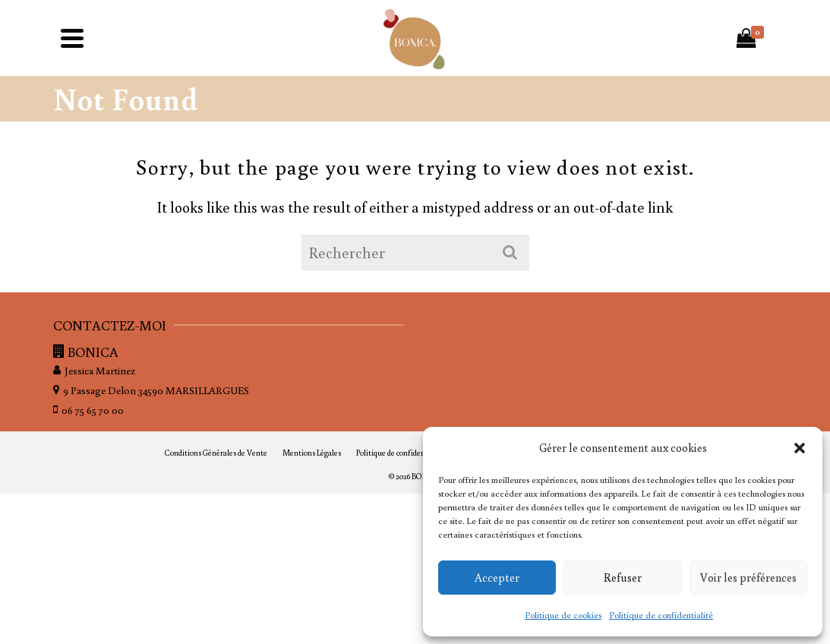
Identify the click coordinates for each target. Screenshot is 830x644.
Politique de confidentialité (661, 615)
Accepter (497, 578)
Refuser (623, 578)
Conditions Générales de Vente (216, 453)
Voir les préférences (748, 578)
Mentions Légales (312, 453)
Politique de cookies (563, 615)
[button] (800, 448)
